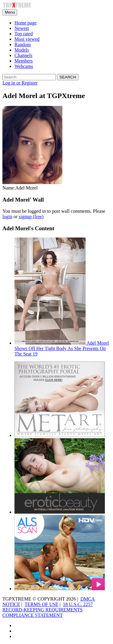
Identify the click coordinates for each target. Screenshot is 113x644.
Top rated (24, 34)
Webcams (24, 66)
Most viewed (27, 39)
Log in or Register (20, 83)
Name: (9, 188)
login (7, 217)
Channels (24, 55)
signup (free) (31, 217)
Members (24, 61)
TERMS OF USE (42, 604)
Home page (25, 23)
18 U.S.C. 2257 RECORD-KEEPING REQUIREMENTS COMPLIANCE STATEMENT (48, 610)
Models (22, 50)
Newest (22, 28)
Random (23, 45)
